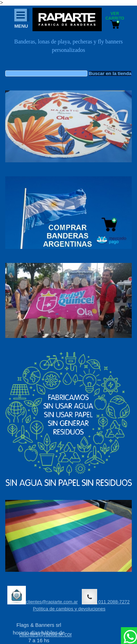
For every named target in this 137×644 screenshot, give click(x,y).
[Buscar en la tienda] (46, 73)
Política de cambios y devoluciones (69, 609)
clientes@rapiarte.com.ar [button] (42, 595)
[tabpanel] (68, 49)
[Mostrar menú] (21, 15)
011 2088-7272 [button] (106, 597)
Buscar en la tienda (110, 73)
